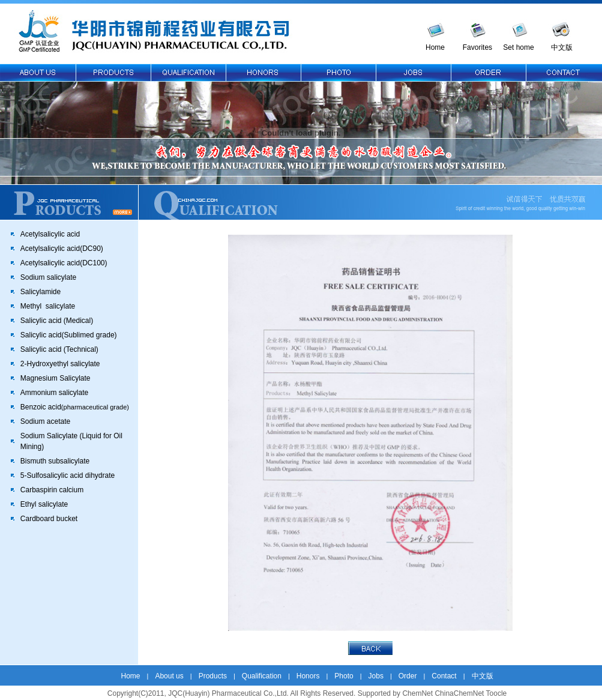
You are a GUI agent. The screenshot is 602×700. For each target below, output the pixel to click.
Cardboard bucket (49, 519)
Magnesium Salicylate (56, 378)
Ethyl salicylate (44, 504)
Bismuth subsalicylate (55, 461)
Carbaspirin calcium (52, 490)
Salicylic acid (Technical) (59, 349)
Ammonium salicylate (54, 393)
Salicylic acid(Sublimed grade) (69, 335)
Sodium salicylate (48, 277)
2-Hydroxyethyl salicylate (60, 364)
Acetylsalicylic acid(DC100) (64, 263)
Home (435, 47)
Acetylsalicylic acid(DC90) (62, 249)
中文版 (562, 47)
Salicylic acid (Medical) (57, 321)
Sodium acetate (45, 421)
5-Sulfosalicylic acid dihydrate (68, 475)
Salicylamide (41, 292)
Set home (518, 47)
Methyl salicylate (48, 306)
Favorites (477, 47)
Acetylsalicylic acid (50, 234)
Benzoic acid (75, 407)
